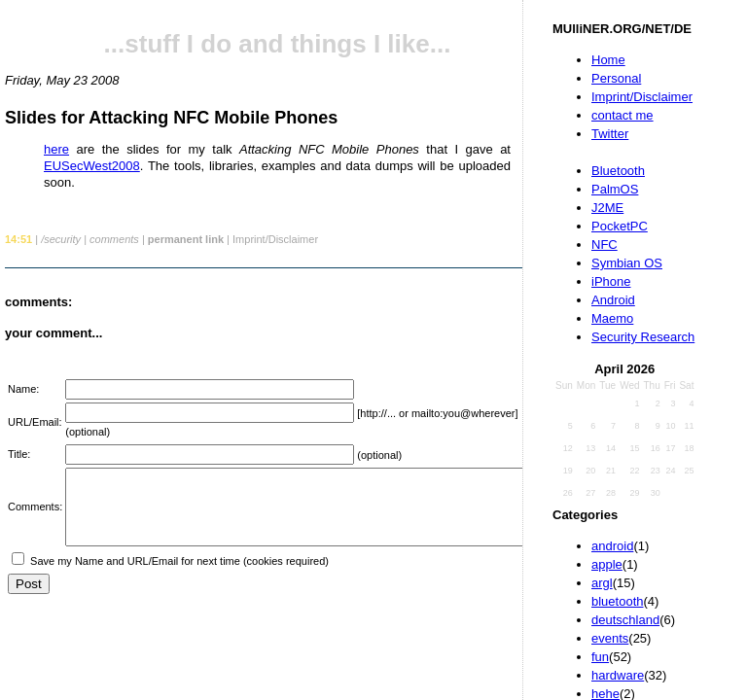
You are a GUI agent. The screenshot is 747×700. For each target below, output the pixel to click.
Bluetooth (618, 171)
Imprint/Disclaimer (642, 97)
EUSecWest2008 (92, 166)
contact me (622, 115)
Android (613, 300)
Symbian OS (627, 263)
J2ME (607, 208)
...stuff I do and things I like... (278, 44)
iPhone (611, 281)
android (612, 546)
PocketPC (620, 226)
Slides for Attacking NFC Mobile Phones (171, 118)
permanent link (186, 239)
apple (607, 564)
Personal (616, 78)
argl (602, 583)
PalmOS (615, 189)
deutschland (625, 620)
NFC (605, 245)
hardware (618, 675)
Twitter (610, 134)
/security (61, 239)
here (56, 149)
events (610, 638)
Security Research (643, 337)
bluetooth (618, 601)
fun (600, 657)
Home (608, 60)
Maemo (612, 318)
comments (114, 239)
